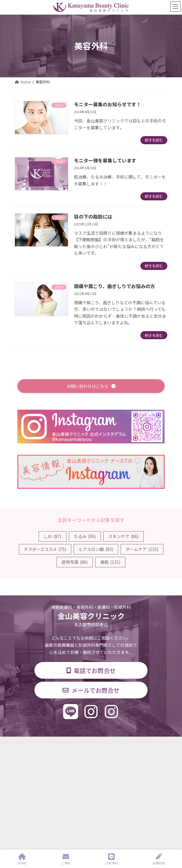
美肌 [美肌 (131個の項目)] (110, 562)
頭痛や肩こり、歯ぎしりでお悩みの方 (114, 286)
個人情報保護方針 (29, 797)
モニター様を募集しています (105, 160)
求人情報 (22, 786)
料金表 (20, 775)
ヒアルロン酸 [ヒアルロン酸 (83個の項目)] (96, 549)
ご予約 (66, 859)
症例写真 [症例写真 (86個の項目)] (75, 562)
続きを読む (154, 140)
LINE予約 (112, 859)
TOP (18, 742)
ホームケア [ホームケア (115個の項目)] (142, 549)
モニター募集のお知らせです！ (107, 104)
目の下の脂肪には (93, 216)
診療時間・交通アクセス (34, 764)
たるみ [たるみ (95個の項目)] (85, 536)
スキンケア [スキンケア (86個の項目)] (123, 536)
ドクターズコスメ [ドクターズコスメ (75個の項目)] (45, 549)
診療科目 (22, 753)
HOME (22, 859)
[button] (91, 386)
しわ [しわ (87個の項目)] (53, 536)
